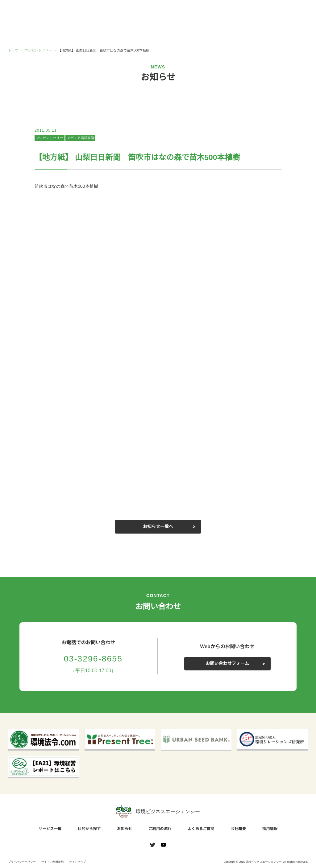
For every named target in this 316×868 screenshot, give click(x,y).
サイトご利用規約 (52, 862)
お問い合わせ (294, 12)
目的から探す (83, 32)
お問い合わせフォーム (227, 663)
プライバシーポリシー (22, 862)
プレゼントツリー (49, 138)
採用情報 (268, 829)
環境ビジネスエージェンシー (158, 811)
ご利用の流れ (183, 32)
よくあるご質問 (233, 32)
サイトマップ (77, 862)
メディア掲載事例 (80, 138)
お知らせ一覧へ (158, 526)
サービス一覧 (33, 32)
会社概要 (283, 32)
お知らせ (133, 32)
